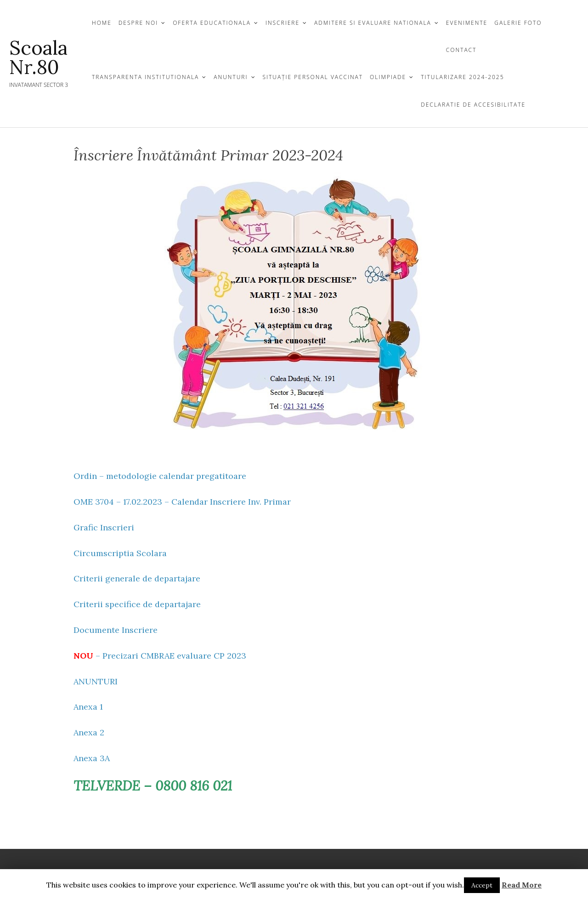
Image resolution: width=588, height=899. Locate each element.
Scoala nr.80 (38, 57)
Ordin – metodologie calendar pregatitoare (160, 476)
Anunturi (231, 77)
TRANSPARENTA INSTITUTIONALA (145, 77)
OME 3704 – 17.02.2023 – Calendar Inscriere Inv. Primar (182, 502)
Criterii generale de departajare (137, 578)
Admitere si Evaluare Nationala (373, 23)
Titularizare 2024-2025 (462, 77)
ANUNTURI (96, 681)
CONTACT (461, 50)
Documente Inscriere (116, 630)
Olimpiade (388, 77)
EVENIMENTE (467, 23)
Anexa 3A (92, 758)
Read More (522, 885)
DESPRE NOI (138, 23)
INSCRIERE (283, 23)
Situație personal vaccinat (313, 77)
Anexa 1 (88, 707)
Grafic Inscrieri (104, 527)
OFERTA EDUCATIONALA (212, 23)
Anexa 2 (89, 732)
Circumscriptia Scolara (120, 553)
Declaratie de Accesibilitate (473, 105)
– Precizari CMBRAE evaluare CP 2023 (160, 656)
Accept (482, 885)
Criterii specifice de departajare (137, 604)
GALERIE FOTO (518, 23)
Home (102, 23)
